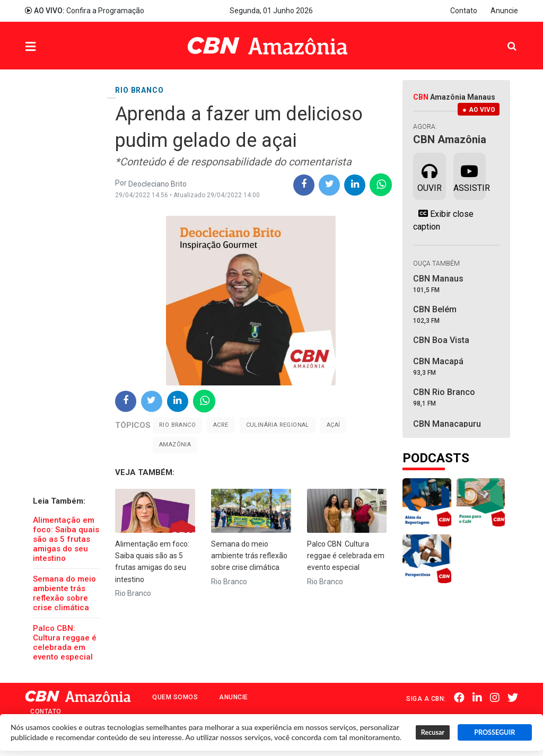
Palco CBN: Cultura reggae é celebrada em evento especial (65, 643)
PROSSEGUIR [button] (494, 732)
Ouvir (430, 175)
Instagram (495, 698)
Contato (464, 11)
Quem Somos (175, 697)
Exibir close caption (443, 220)
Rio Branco (177, 425)
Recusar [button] (433, 732)
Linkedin (477, 698)
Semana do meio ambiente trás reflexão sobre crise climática (64, 593)
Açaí (334, 425)
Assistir (470, 175)
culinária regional (278, 425)
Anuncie (504, 11)
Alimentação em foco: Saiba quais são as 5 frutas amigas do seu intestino (66, 539)
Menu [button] (52, 47)
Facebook (459, 698)
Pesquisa (503, 38)
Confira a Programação (85, 11)
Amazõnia (175, 445)
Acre (221, 425)
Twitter (513, 698)
